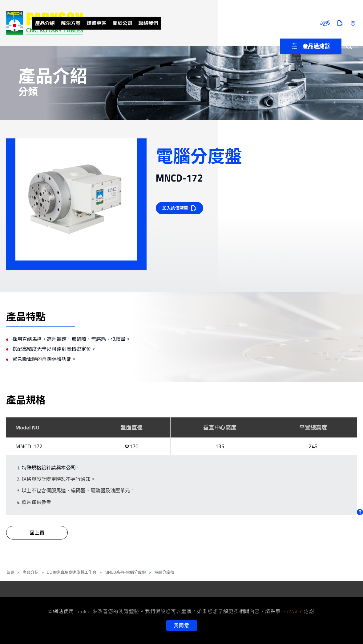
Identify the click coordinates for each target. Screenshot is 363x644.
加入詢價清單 (176, 208)
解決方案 (143, 23)
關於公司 (200, 23)
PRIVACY (292, 611)
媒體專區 (171, 23)
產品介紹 (115, 23)
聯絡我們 (228, 23)
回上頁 (37, 537)
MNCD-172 (29, 446)
